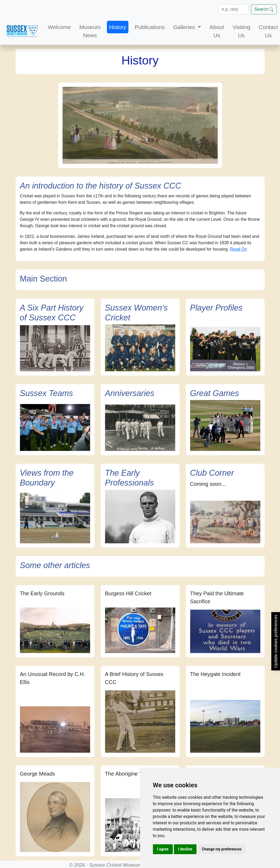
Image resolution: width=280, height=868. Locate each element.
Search (264, 9)
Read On (239, 249)
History (118, 27)
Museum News (90, 31)
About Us (217, 31)
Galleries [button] (185, 27)
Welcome (59, 27)
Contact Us (268, 31)
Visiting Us (241, 31)
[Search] (234, 9)
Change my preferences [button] (222, 849)
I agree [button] (163, 849)
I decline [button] (185, 849)
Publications (150, 27)
